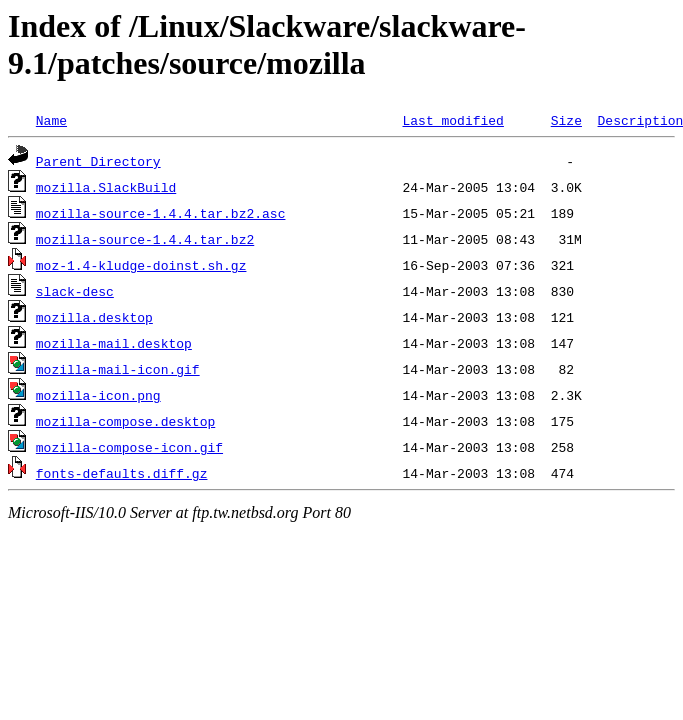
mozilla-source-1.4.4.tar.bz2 (145, 239)
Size (566, 120)
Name (51, 120)
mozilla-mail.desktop (114, 343)
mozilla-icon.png (98, 395)
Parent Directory (98, 161)
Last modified (452, 120)
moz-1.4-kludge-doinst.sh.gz (141, 265)
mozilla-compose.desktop (125, 421)
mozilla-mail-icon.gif (118, 369)
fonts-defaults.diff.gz (122, 473)
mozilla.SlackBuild (106, 187)
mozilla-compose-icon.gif (129, 447)
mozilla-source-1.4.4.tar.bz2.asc (161, 213)
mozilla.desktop (94, 317)
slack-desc (75, 291)
